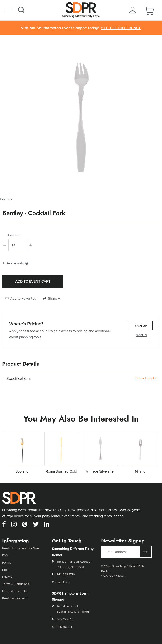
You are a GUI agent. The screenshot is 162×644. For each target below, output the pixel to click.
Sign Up (141, 326)
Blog (5, 570)
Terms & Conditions (16, 584)
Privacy (7, 577)
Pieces (13, 235)
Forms (7, 562)
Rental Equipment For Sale (21, 548)
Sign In (141, 335)
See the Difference (121, 28)
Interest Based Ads (15, 591)
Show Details (146, 378)
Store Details (62, 627)
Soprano (22, 471)
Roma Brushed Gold (61, 471)
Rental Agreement (15, 598)
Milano (140, 471)
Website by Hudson (113, 575)
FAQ (5, 555)
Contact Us (61, 582)
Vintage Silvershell (101, 471)
